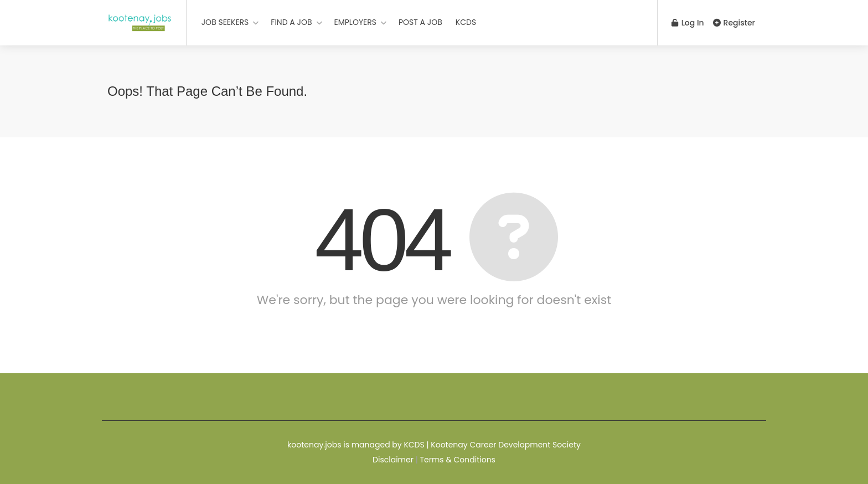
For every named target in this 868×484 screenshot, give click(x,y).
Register (734, 23)
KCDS (466, 22)
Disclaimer (393, 460)
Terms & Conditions (457, 460)
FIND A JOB (291, 22)
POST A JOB (420, 22)
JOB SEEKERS (225, 22)
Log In (688, 23)
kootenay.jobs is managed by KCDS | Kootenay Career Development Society (434, 445)
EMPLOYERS (355, 22)
